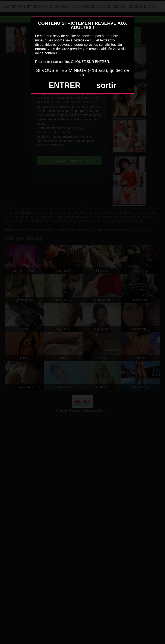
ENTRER (65, 85)
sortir (106, 85)
